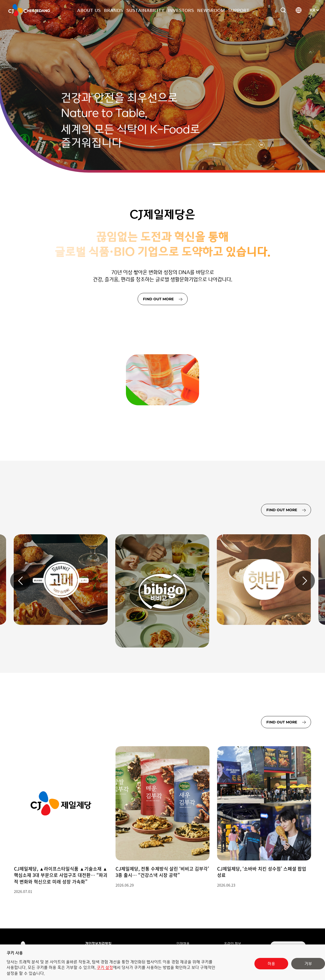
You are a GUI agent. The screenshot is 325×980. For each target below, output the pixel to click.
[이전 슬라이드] (20, 581)
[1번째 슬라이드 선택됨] (217, 145)
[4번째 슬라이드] (247, 145)
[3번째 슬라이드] (237, 145)
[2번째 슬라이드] (227, 145)
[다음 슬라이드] (305, 581)
